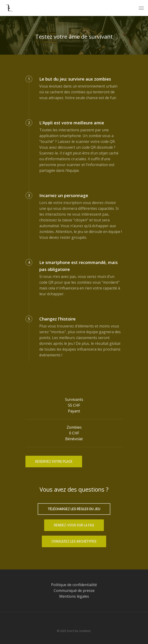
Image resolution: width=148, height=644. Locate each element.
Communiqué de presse (74, 591)
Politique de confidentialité (74, 585)
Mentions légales (74, 596)
